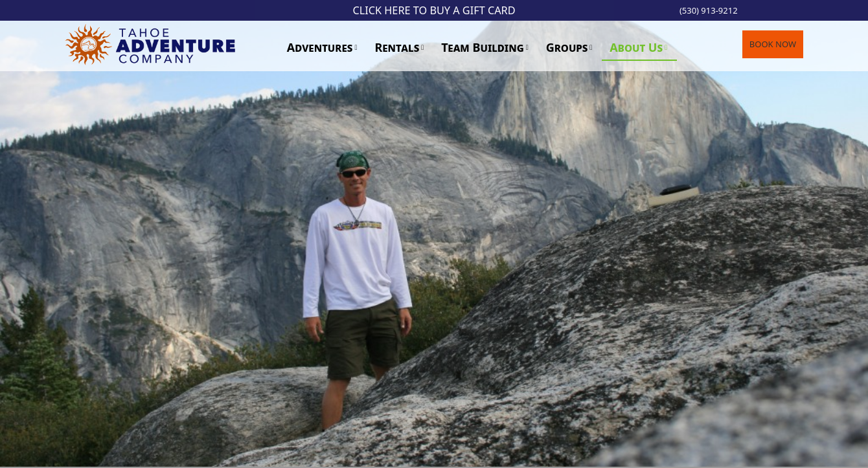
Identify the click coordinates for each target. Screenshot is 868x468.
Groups (567, 47)
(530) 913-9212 (709, 10)
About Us (636, 47)
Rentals (397, 47)
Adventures (320, 47)
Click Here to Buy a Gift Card (434, 10)
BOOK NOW (773, 44)
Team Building (482, 47)
